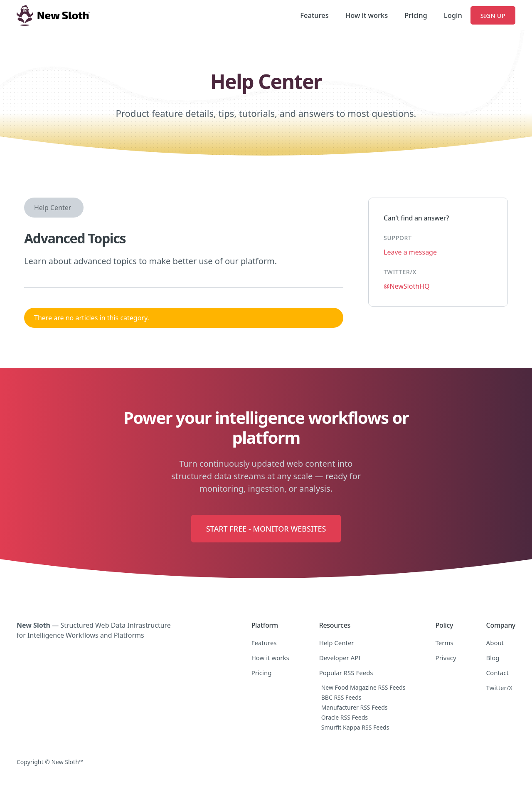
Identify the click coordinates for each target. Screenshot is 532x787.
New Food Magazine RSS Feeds (363, 687)
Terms (445, 643)
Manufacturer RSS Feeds (355, 707)
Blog (493, 658)
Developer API (340, 658)
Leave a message (410, 252)
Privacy (446, 658)
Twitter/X (500, 688)
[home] (53, 15)
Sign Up (493, 15)
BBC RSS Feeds (341, 697)
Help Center (53, 208)
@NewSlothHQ (406, 286)
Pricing (416, 15)
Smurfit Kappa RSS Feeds (355, 727)
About (495, 643)
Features (314, 15)
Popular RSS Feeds (346, 673)
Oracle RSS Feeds (345, 717)
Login (453, 15)
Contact (498, 673)
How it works (367, 15)
